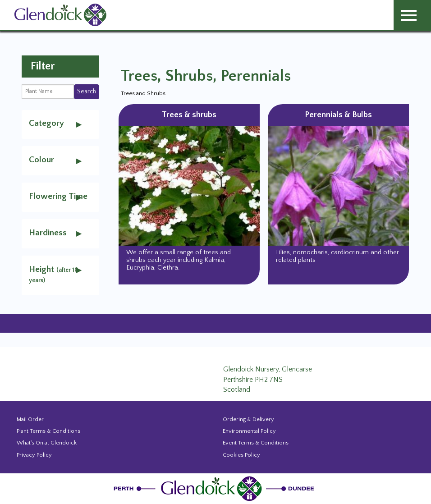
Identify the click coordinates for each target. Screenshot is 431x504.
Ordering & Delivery (248, 419)
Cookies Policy (241, 455)
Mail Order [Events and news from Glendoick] (30, 419)
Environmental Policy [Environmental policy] (249, 431)
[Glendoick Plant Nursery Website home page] (215, 488)
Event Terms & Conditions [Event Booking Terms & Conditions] (256, 443)
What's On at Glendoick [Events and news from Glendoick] (47, 443)
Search (87, 92)
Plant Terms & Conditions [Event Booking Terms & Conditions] (48, 431)
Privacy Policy (34, 455)
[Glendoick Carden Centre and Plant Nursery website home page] (60, 14)
